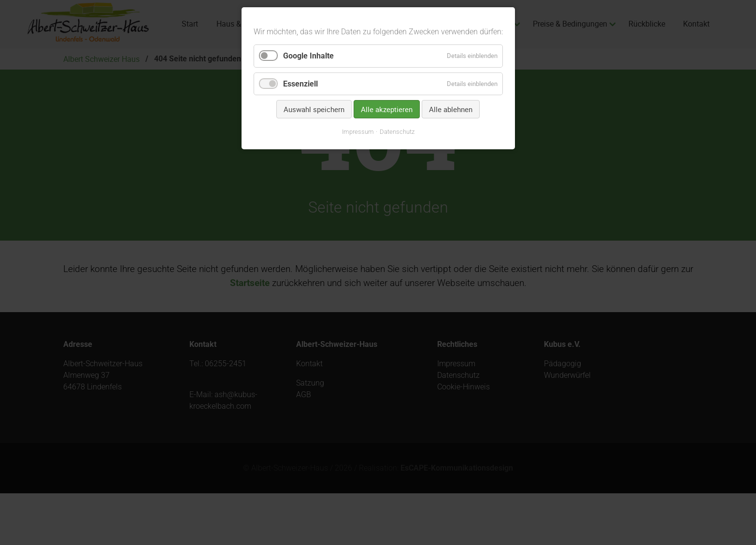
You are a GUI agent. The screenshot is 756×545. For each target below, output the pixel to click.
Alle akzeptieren (387, 109)
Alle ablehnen (451, 109)
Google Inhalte (308, 56)
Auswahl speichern (314, 109)
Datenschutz (397, 132)
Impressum (358, 132)
